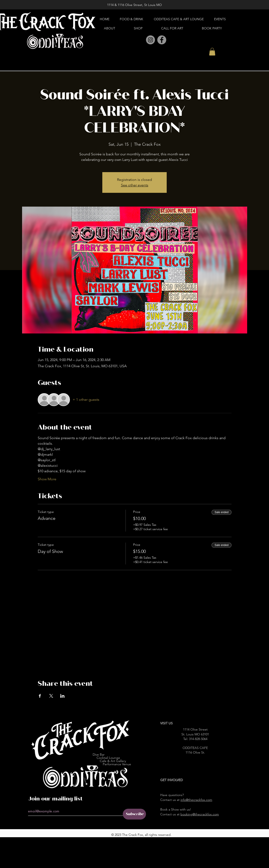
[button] (212, 52)
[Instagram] (150, 40)
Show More (47, 479)
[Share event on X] (51, 696)
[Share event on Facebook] (40, 696)
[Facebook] (162, 40)
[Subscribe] (134, 814)
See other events (135, 185)
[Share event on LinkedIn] (62, 696)
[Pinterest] (140, 40)
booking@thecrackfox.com (200, 814)
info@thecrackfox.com (196, 800)
